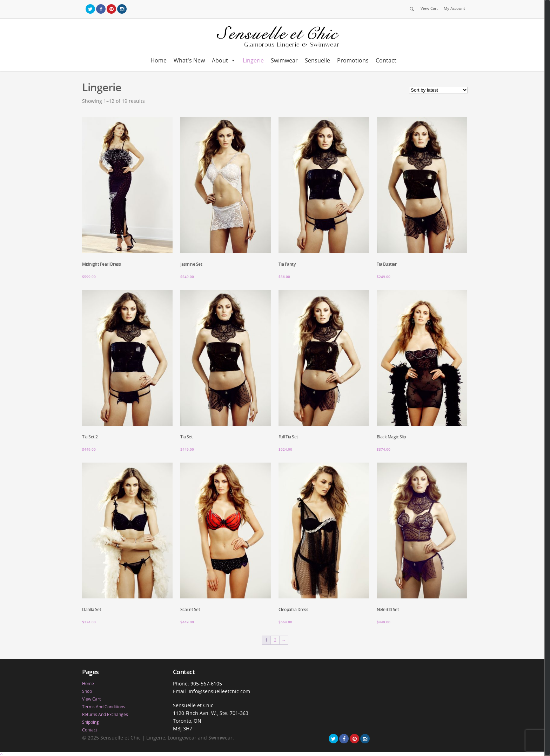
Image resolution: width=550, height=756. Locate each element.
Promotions (353, 60)
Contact (386, 60)
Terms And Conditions (104, 707)
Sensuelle (317, 60)
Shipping (90, 722)
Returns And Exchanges (105, 714)
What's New (189, 60)
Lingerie (253, 60)
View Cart (429, 8)
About (220, 60)
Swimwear (284, 60)
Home (159, 60)
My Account (454, 8)
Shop (87, 691)
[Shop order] (438, 90)
